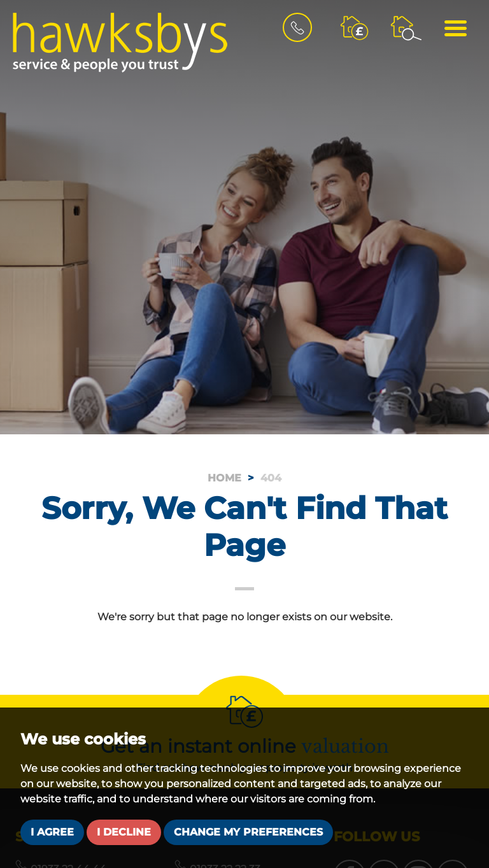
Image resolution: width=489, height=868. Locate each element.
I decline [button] (124, 832)
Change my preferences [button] (248, 832)
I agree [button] (52, 832)
